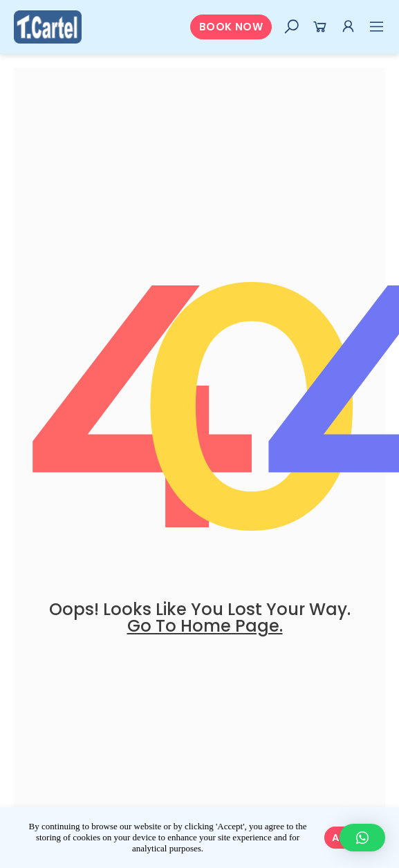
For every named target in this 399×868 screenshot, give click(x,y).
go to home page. (205, 626)
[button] (231, 27)
